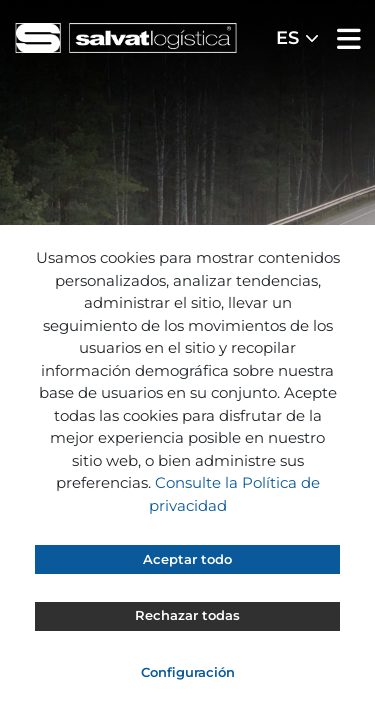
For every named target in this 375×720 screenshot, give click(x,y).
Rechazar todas (187, 615)
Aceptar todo (187, 559)
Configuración (188, 672)
